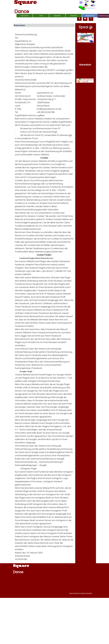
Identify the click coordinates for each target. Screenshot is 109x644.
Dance (22, 12)
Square (21, 565)
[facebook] (79, 18)
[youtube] (85, 18)
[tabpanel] (44, 295)
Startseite (25, 16)
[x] (91, 18)
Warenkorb (85, 65)
